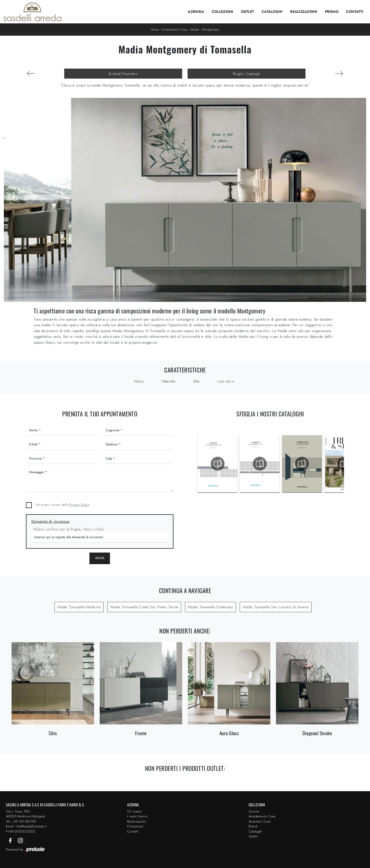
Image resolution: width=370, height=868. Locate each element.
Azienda (196, 12)
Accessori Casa (260, 821)
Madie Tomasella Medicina (79, 607)
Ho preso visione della (63, 505)
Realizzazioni (304, 12)
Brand (253, 826)
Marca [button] (139, 381)
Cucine (254, 811)
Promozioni (135, 826)
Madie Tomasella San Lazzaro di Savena (276, 607)
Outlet (248, 12)
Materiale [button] (168, 381)
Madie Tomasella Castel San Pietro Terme (144, 607)
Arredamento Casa (175, 30)
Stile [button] (196, 381)
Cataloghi (272, 12)
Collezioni (223, 12)
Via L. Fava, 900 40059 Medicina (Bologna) (26, 814)
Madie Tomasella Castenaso (210, 607)
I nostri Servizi (137, 816)
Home (155, 30)
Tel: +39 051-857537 (21, 821)
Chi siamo (134, 811)
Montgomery (211, 30)
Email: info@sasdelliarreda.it (26, 826)
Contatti (355, 12)
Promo (332, 12)
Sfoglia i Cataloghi (247, 74)
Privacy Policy (80, 505)
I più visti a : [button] (227, 381)
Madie (195, 30)
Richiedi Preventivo (123, 74)
